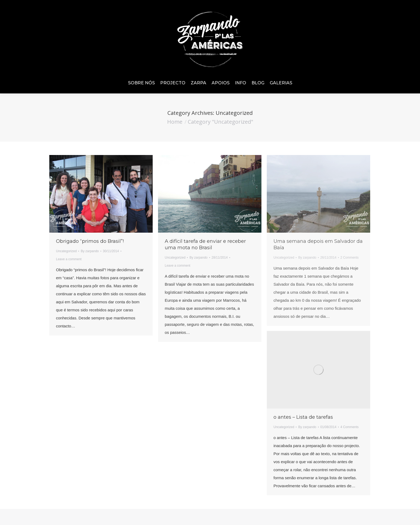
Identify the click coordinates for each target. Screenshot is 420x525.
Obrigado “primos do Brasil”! (90, 241)
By (90, 251)
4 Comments (350, 427)
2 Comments (350, 258)
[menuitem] (141, 83)
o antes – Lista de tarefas (303, 417)
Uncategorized (66, 251)
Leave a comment (69, 259)
